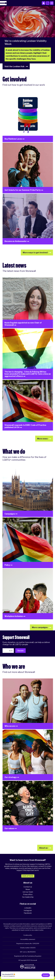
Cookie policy (28, 935)
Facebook (28, 913)
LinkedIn (28, 908)
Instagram (28, 911)
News (28, 889)
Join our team (28, 892)
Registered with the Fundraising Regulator (28, 956)
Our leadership (28, 897)
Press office (28, 894)
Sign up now (28, 876)
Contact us (28, 887)
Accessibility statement (28, 939)
